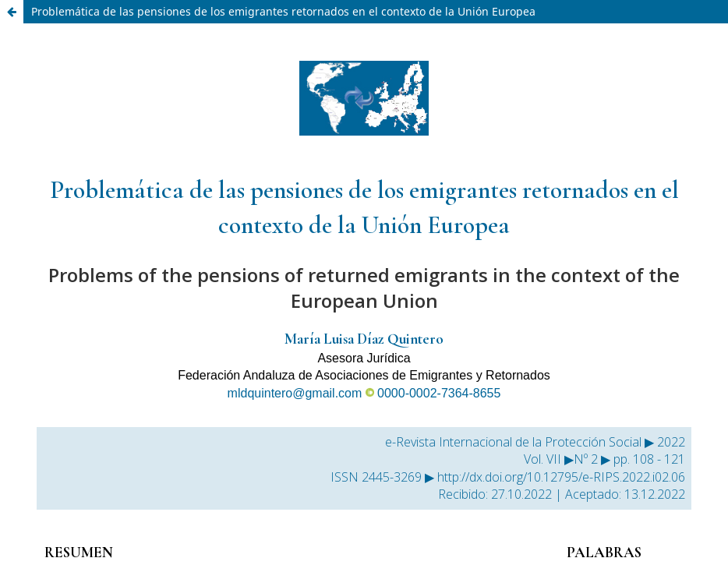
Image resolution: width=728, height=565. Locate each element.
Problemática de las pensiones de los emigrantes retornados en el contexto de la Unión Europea (283, 11)
